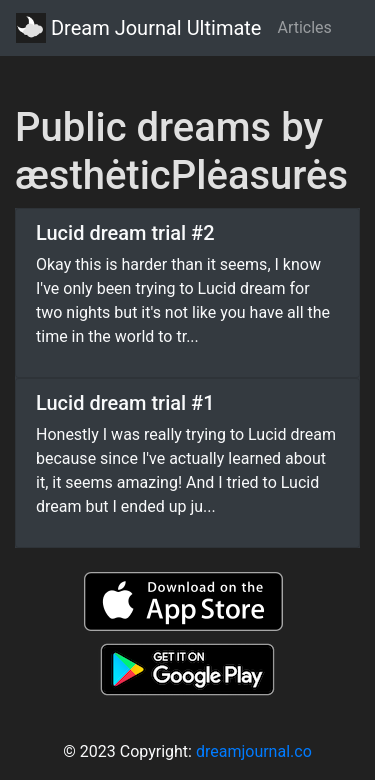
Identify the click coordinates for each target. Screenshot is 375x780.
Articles (304, 27)
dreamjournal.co (254, 751)
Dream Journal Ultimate (138, 28)
